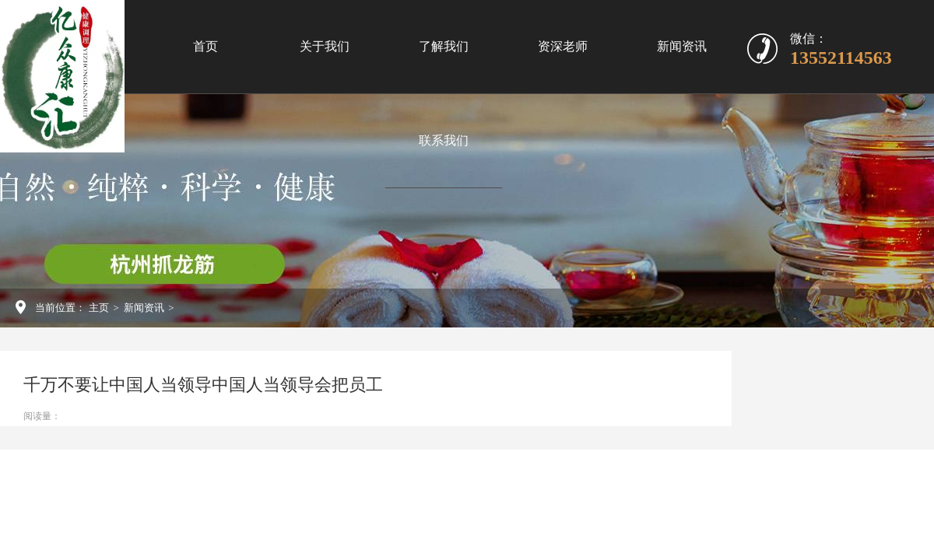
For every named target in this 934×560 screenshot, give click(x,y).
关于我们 (325, 46)
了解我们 (444, 46)
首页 (205, 46)
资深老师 (563, 46)
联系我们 (444, 140)
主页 (99, 308)
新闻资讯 (682, 46)
